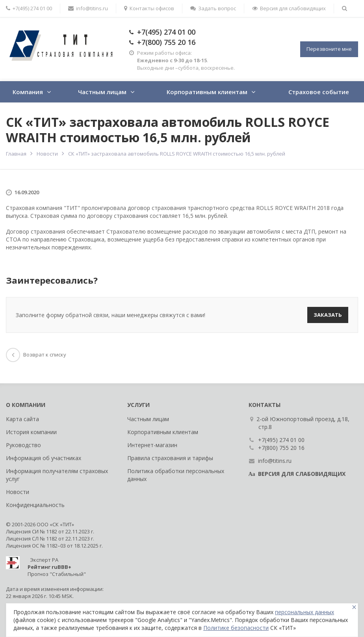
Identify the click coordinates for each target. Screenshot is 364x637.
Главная (16, 154)
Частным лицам (102, 92)
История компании (31, 432)
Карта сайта (22, 419)
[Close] (354, 607)
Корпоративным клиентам (207, 92)
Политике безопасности (236, 628)
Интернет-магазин (152, 445)
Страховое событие (319, 92)
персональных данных (305, 612)
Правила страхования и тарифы (170, 458)
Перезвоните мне (329, 49)
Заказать (328, 315)
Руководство (23, 445)
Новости (47, 154)
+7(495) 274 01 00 (166, 32)
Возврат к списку (36, 355)
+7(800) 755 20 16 (166, 42)
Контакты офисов (149, 8)
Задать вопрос (213, 8)
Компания (28, 92)
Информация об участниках (44, 458)
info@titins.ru (88, 8)
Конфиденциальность (35, 505)
